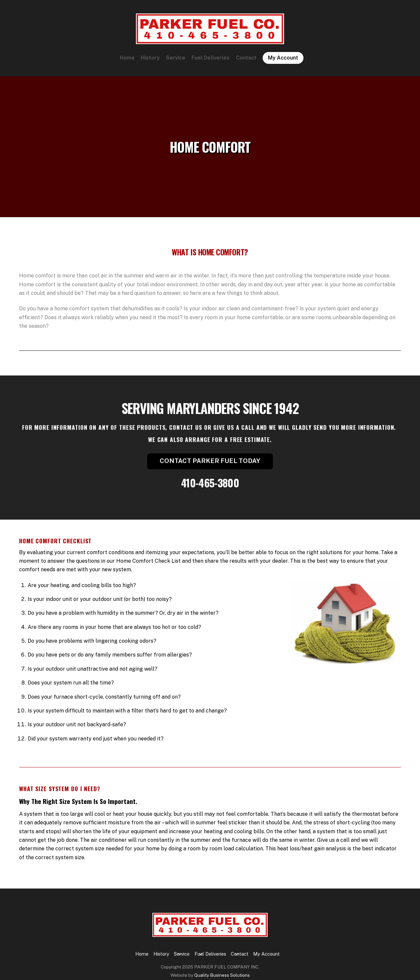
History (150, 60)
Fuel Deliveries (210, 60)
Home (127, 60)
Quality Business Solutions (222, 969)
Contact (246, 60)
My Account (283, 60)
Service (176, 60)
